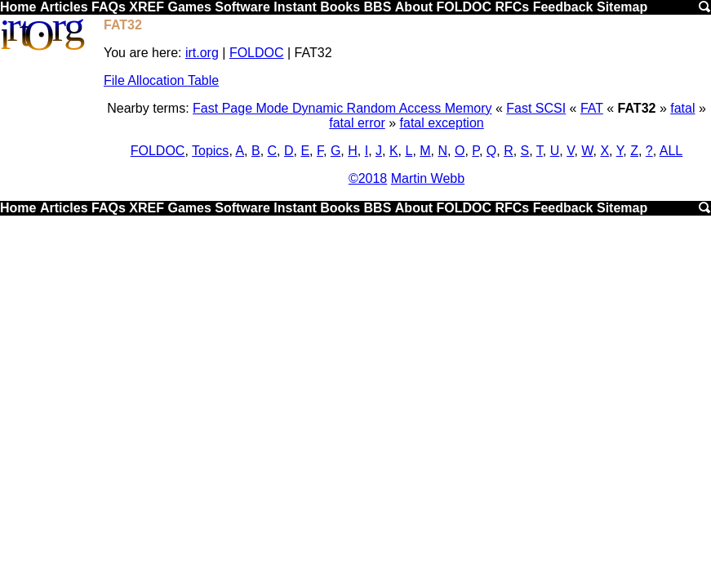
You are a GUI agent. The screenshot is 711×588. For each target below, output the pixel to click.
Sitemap (622, 7)
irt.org (202, 53)
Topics (210, 151)
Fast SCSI (536, 108)
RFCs (512, 7)
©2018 (368, 178)
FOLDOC (464, 7)
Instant (295, 7)
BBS (378, 7)
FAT (592, 108)
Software (242, 7)
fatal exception (442, 123)
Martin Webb (428, 178)
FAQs (109, 7)
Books (340, 7)
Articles (64, 7)
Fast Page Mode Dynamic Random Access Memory (342, 108)
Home (18, 7)
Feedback (563, 7)
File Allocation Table (161, 80)
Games (189, 7)
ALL (671, 151)
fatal (682, 108)
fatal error (357, 123)
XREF (147, 7)
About (414, 7)
